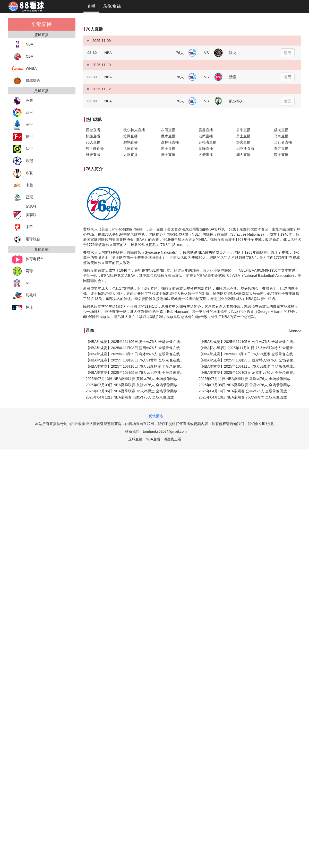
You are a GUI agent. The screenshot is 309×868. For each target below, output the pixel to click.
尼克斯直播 (245, 148)
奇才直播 (281, 148)
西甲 (22, 113)
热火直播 (243, 142)
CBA (22, 57)
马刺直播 (281, 136)
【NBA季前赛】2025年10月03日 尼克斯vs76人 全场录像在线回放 (250, 373)
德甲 (22, 137)
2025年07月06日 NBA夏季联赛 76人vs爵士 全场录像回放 (132, 391)
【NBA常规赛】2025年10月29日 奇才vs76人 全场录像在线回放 (136, 354)
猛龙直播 (281, 130)
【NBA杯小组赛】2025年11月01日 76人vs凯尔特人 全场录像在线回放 (250, 348)
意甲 (22, 125)
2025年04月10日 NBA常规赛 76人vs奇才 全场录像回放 (243, 397)
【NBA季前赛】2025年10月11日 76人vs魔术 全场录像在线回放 (249, 366)
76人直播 (93, 142)
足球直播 (135, 439)
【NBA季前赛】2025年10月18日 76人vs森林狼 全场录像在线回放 (137, 366)
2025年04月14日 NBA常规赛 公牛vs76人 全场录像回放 (243, 391)
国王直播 (168, 148)
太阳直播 (131, 155)
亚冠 (22, 197)
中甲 (22, 227)
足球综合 (26, 239)
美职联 (24, 215)
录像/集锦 (112, 6)
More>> (295, 331)
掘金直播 (93, 130)
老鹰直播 (206, 136)
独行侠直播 (95, 148)
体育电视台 (28, 259)
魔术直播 (168, 136)
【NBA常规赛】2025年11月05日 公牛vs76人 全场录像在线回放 (249, 342)
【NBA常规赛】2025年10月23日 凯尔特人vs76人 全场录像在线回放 (250, 360)
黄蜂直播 (206, 148)
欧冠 (22, 161)
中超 (22, 185)
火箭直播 (206, 155)
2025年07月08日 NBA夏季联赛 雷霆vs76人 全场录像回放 (244, 385)
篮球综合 (26, 81)
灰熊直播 (168, 130)
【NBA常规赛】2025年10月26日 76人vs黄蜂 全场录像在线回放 (136, 360)
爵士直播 (281, 155)
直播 (91, 6)
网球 (22, 271)
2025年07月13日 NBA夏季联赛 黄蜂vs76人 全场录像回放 (132, 379)
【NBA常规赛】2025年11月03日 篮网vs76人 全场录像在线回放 (136, 348)
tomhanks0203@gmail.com (165, 431)
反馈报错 (156, 416)
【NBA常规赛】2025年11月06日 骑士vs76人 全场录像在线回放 (136, 342)
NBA (22, 45)
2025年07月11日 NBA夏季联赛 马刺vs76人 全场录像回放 (244, 379)
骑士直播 (168, 155)
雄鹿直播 (93, 155)
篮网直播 (131, 136)
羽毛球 (24, 295)
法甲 (22, 149)
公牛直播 (243, 130)
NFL (22, 283)
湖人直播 (243, 155)
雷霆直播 (206, 130)
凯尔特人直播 (134, 130)
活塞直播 (131, 148)
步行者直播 (283, 142)
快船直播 (93, 136)
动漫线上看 (172, 439)
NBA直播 (153, 439)
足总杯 (31, 206)
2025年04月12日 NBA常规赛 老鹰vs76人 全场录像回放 (130, 397)
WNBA (24, 69)
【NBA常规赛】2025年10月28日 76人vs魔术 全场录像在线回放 (249, 354)
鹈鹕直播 (131, 142)
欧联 (22, 173)
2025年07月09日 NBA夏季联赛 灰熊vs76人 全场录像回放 (132, 385)
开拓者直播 (208, 142)
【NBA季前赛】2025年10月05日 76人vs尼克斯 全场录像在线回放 (137, 373)
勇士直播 (243, 136)
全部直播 (41, 24)
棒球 (22, 308)
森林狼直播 (170, 142)
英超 (22, 101)
